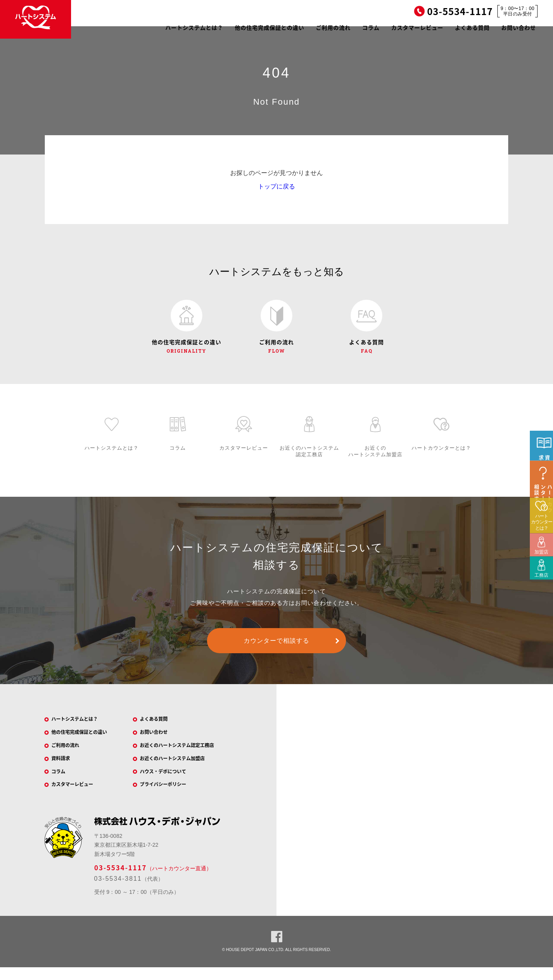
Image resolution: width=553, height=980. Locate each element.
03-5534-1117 (120, 880)
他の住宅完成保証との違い (270, 27)
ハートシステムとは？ (194, 27)
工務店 (539, 611)
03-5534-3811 (118, 891)
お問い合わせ (519, 27)
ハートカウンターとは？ (542, 563)
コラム (371, 27)
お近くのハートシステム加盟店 (180, 768)
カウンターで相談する (276, 645)
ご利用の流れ (333, 27)
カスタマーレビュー (417, 27)
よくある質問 (472, 27)
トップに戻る (276, 186)
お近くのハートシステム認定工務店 (186, 753)
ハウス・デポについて (170, 782)
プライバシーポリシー (170, 796)
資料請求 (65, 768)
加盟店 (539, 587)
